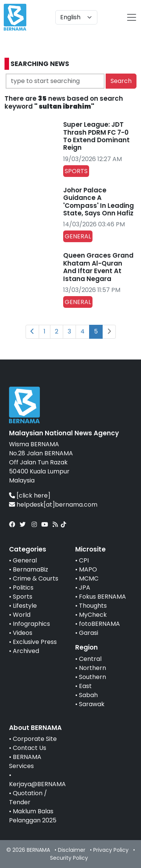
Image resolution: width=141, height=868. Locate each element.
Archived (26, 651)
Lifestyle (25, 606)
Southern (92, 677)
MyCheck (93, 615)
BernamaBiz (30, 569)
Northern (92, 668)
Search (121, 81)
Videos (23, 633)
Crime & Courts (36, 578)
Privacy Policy (111, 850)
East (85, 686)
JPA (85, 588)
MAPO (88, 569)
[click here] (33, 495)
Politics (23, 588)
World (22, 615)
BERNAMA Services (25, 761)
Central (90, 659)
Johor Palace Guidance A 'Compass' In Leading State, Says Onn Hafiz (99, 202)
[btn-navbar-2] (132, 17)
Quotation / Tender (28, 798)
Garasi (89, 633)
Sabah (88, 695)
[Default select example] (76, 17)
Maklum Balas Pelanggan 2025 (33, 816)
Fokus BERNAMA (102, 597)
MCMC (89, 578)
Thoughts (93, 606)
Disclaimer (72, 850)
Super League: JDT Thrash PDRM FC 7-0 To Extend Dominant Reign (96, 136)
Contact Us (30, 748)
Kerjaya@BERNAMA (37, 784)
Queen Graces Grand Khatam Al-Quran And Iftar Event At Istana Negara (98, 267)
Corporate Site (35, 739)
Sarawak (92, 704)
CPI (84, 560)
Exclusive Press (35, 642)
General (25, 560)
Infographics (31, 624)
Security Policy (69, 858)
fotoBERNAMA (99, 624)
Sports (23, 597)
